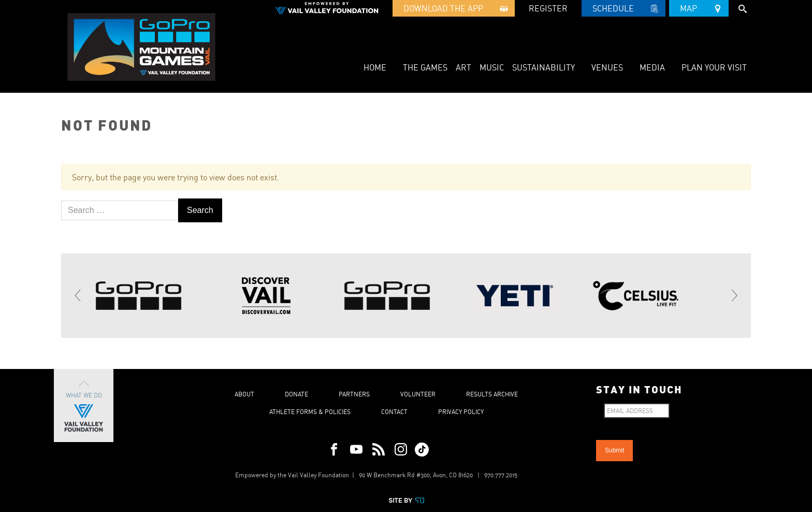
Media (652, 67)
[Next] (734, 296)
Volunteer (418, 394)
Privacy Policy (461, 412)
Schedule (624, 10)
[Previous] (78, 296)
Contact (394, 412)
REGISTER (548, 8)
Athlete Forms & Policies (310, 412)
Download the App (454, 10)
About (244, 394)
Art (463, 67)
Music (492, 67)
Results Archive (492, 394)
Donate (296, 394)
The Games (425, 67)
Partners (354, 394)
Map (699, 7)
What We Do (84, 406)
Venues (607, 67)
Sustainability (543, 67)
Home (375, 67)
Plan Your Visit (714, 67)
